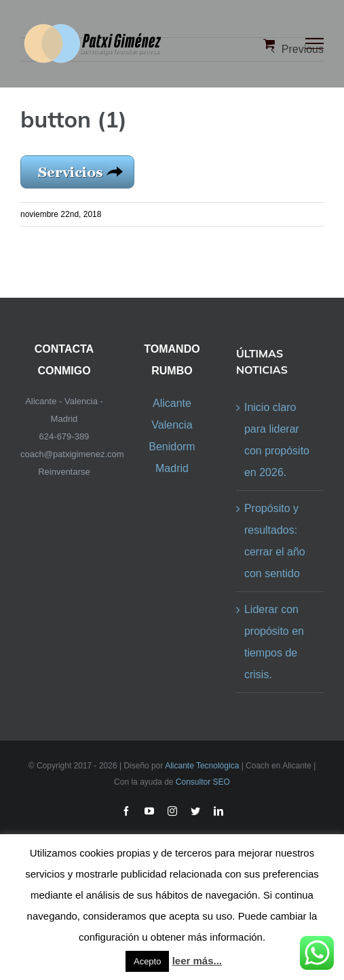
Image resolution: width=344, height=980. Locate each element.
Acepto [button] (147, 961)
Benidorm (172, 447)
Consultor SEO (203, 782)
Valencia (172, 425)
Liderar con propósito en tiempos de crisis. (274, 642)
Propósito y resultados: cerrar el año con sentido (275, 541)
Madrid (172, 468)
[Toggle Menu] (315, 43)
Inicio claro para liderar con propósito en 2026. (277, 440)
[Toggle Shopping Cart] (269, 43)
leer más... (197, 961)
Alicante (172, 403)
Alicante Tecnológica (202, 766)
